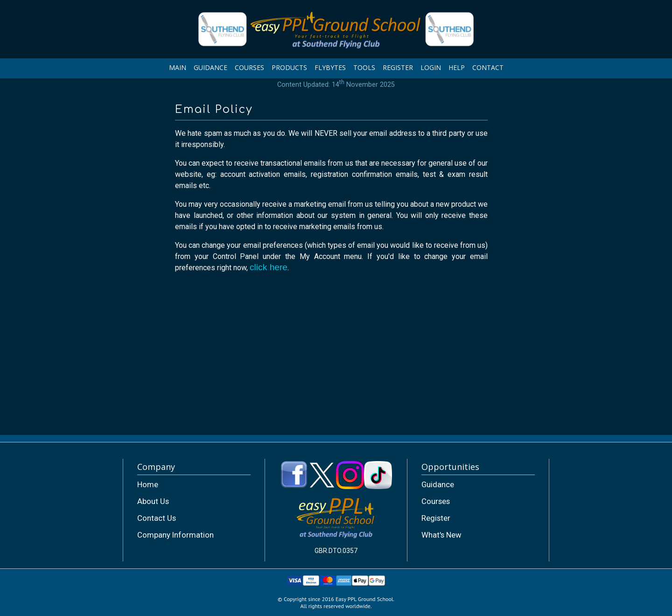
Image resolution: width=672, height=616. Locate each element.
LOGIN (431, 67)
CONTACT (488, 67)
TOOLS (364, 67)
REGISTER (398, 67)
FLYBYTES (330, 67)
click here (269, 267)
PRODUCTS (289, 67)
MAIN (178, 67)
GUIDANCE (210, 67)
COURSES (249, 67)
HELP (457, 67)
